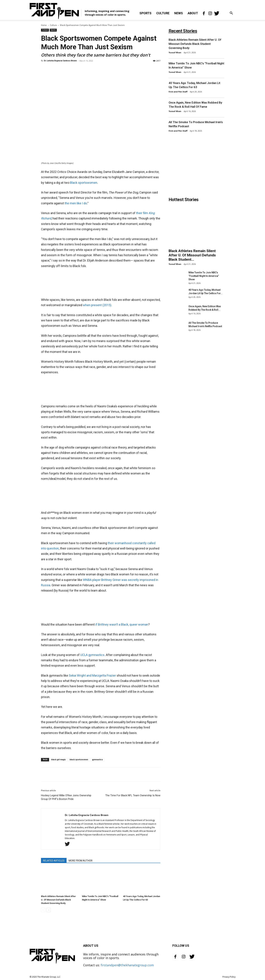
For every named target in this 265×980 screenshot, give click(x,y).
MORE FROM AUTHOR (81, 861)
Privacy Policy (229, 977)
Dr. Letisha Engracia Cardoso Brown (60, 61)
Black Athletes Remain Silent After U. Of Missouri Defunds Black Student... (192, 255)
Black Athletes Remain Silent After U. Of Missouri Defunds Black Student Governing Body (58, 900)
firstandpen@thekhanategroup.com (127, 965)
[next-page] (49, 910)
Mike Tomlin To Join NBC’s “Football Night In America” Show (204, 276)
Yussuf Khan (175, 52)
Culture (163, 13)
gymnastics (97, 760)
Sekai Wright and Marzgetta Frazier (92, 675)
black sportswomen (79, 760)
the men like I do (76, 203)
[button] (231, 13)
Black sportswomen (84, 183)
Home (44, 25)
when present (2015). (97, 305)
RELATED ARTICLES (54, 861)
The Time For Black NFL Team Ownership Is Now (133, 795)
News (179, 13)
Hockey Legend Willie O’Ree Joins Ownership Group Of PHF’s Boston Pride (66, 797)
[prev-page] (43, 910)
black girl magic (59, 760)
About (193, 13)
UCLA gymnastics (92, 655)
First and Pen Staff (178, 92)
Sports (145, 13)
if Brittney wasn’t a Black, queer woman (122, 624)
